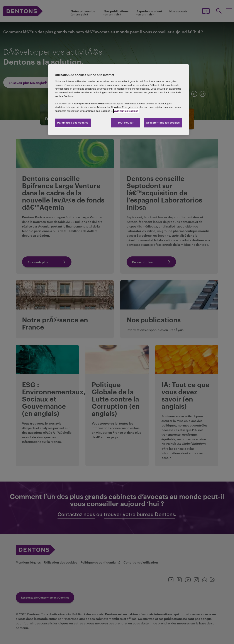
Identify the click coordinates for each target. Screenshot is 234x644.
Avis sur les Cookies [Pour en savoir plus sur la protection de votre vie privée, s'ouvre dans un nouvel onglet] (126, 111)
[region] (119, 100)
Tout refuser (126, 123)
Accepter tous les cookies (163, 123)
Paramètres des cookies (73, 123)
